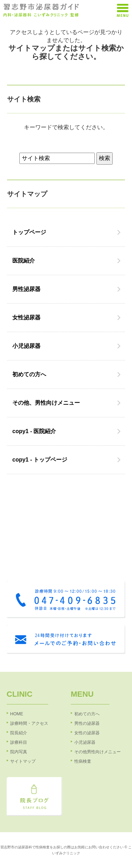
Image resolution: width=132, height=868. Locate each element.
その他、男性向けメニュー (46, 403)
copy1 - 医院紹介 (34, 431)
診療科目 (19, 742)
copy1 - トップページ (40, 460)
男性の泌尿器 (87, 723)
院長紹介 (19, 733)
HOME (17, 714)
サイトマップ (23, 761)
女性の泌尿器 (87, 733)
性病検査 (83, 761)
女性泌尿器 (26, 317)
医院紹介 (24, 261)
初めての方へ (29, 374)
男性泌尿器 (26, 289)
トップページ (29, 232)
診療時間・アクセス (29, 723)
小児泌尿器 (26, 346)
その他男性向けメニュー (98, 752)
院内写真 (19, 752)
